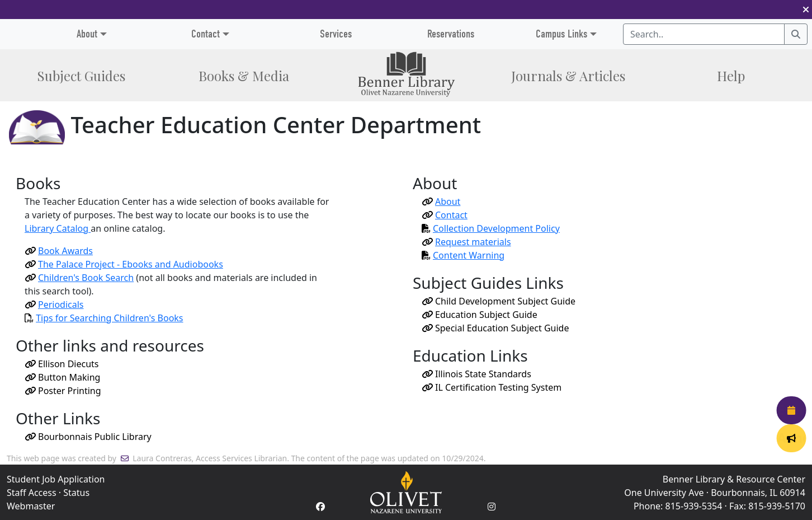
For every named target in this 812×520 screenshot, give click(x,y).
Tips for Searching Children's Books (109, 318)
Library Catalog (58, 228)
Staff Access (32, 493)
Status (76, 493)
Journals (568, 76)
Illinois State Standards (476, 374)
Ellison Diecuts (62, 364)
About (441, 202)
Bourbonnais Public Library (88, 437)
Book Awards (59, 251)
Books (244, 76)
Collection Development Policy (491, 228)
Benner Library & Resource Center (734, 479)
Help (731, 76)
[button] (806, 10)
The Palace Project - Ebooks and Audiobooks (124, 264)
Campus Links (561, 34)
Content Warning (463, 255)
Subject (81, 76)
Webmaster (31, 506)
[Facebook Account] (320, 507)
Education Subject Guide (480, 315)
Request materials (466, 242)
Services (336, 34)
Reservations (451, 34)
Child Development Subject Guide (499, 301)
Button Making (62, 377)
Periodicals (54, 304)
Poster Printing (63, 391)
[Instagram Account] (492, 507)
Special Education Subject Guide (495, 328)
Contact (206, 34)
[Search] (796, 34)
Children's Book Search (79, 278)
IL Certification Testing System (492, 387)
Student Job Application (56, 479)
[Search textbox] (704, 34)
